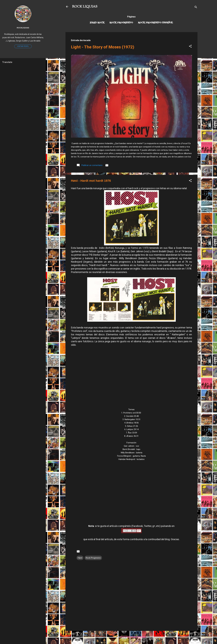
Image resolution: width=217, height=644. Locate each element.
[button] (190, 47)
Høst (80, 558)
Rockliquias (23, 28)
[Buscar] (196, 8)
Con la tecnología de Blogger (131, 637)
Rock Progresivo (121, 23)
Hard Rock (97, 23)
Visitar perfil (23, 46)
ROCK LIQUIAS (85, 7)
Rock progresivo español (155, 23)
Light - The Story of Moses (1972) (103, 47)
